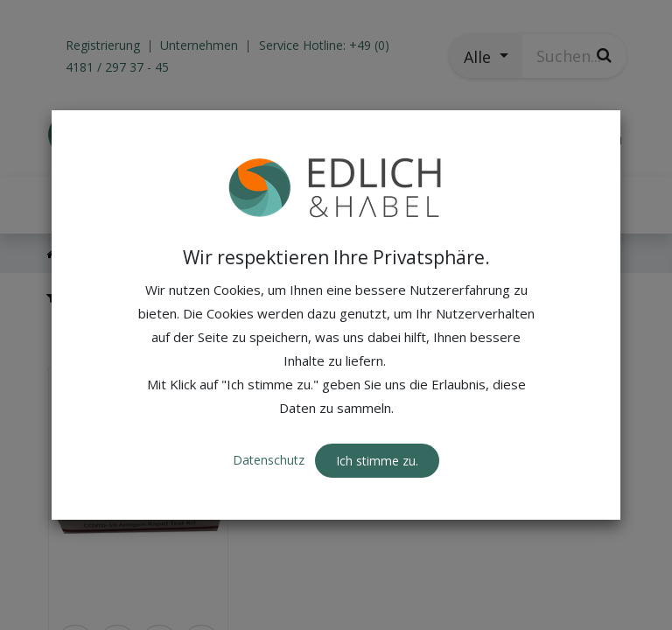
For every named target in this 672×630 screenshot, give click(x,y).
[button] (486, 56)
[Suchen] (604, 56)
